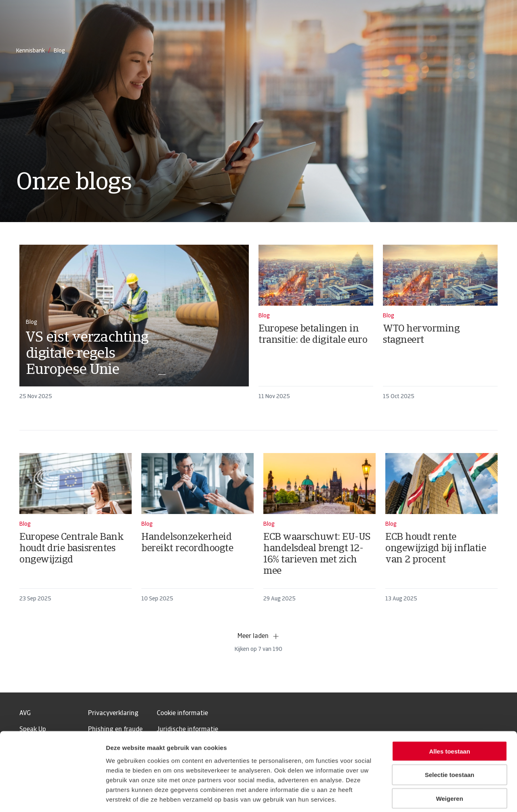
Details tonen (436, 796)
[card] (134, 326)
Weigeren (449, 761)
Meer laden (259, 636)
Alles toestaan (450, 713)
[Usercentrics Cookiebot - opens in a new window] (52, 796)
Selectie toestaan (450, 737)
